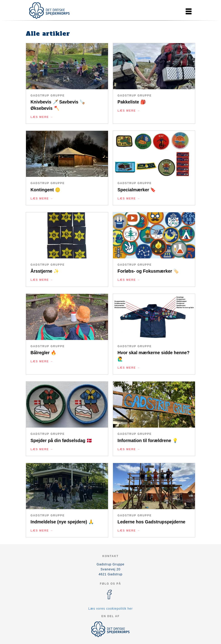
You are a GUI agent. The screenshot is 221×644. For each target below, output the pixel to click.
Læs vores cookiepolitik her (111, 609)
